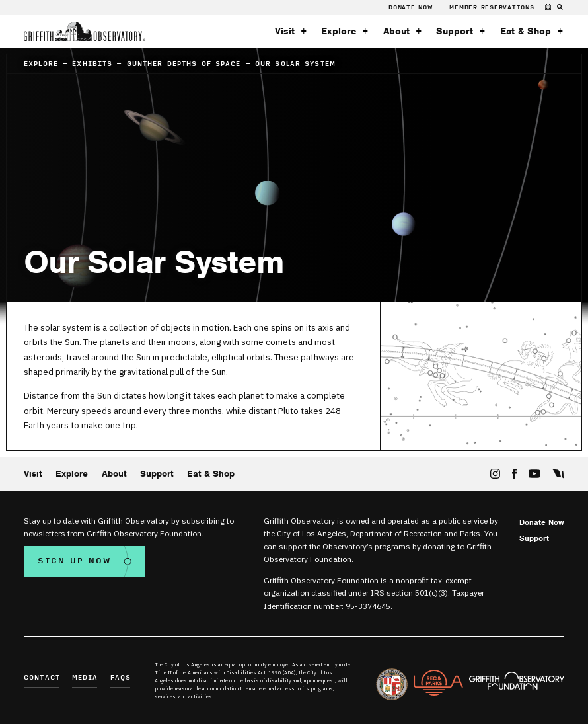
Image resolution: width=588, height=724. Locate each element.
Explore (339, 31)
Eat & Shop (526, 31)
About (396, 31)
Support (455, 31)
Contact (42, 678)
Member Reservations (492, 7)
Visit (285, 31)
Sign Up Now (74, 561)
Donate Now (411, 7)
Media (85, 678)
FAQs (121, 678)
